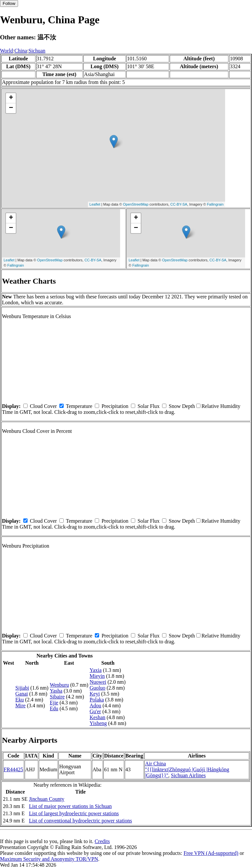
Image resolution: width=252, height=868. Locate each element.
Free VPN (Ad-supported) (211, 853)
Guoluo (97, 688)
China (21, 51)
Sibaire (57, 697)
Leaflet (95, 204)
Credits (102, 841)
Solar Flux (148, 406)
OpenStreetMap (136, 204)
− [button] (11, 108)
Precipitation (115, 406)
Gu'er (95, 711)
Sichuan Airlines (188, 775)
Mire (21, 706)
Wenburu (59, 685)
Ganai (22, 694)
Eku (20, 700)
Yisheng (98, 723)
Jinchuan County (47, 799)
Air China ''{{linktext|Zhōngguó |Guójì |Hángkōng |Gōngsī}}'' (187, 769)
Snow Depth (182, 406)
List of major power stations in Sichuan (70, 806)
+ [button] (11, 98)
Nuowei (98, 682)
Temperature (79, 406)
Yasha (56, 691)
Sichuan (37, 51)
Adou (95, 706)
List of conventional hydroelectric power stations (80, 821)
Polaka (97, 700)
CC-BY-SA (179, 204)
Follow (9, 3)
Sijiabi (22, 688)
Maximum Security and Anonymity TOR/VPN (49, 859)
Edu (54, 708)
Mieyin (97, 676)
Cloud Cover (43, 406)
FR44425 (13, 769)
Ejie (54, 703)
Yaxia (96, 670)
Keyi (95, 694)
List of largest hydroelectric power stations (74, 813)
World (7, 51)
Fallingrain (215, 204)
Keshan (97, 717)
